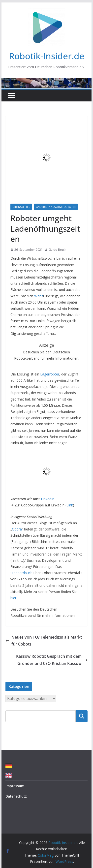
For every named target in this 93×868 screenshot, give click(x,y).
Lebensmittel (21, 207)
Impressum (15, 786)
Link (70, 505)
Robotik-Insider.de (47, 56)
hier (13, 598)
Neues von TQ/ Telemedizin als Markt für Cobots (44, 641)
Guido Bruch (57, 250)
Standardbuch (21, 573)
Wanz (39, 296)
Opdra (17, 529)
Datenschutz (16, 796)
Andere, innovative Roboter (56, 207)
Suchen (82, 716)
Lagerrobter (50, 374)
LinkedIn (48, 499)
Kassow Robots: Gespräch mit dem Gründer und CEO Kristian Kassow (52, 660)
